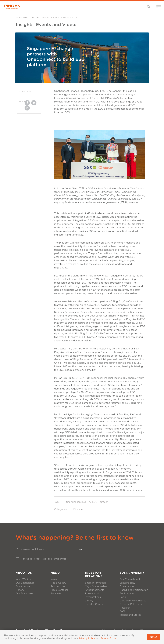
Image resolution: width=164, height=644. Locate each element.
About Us (24, 573)
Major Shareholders (96, 586)
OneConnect (131, 302)
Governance (23, 586)
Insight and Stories (131, 615)
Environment (127, 594)
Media (35, 17)
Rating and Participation (134, 590)
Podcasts (56, 594)
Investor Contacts (95, 604)
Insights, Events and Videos (59, 17)
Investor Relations (94, 575)
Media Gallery (58, 583)
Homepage (22, 17)
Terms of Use (59, 559)
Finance (78, 509)
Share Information (95, 583)
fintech (104, 502)
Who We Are (23, 579)
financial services (76, 502)
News (54, 579)
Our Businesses (25, 594)
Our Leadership (25, 583)
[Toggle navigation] (149, 7)
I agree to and (44, 559)
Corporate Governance (133, 601)
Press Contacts (59, 590)
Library (89, 601)
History (20, 590)
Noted (154, 637)
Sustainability (132, 573)
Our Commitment (130, 579)
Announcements (95, 590)
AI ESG (93, 502)
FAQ (122, 611)
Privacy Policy (40, 559)
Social (123, 597)
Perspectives (58, 586)
